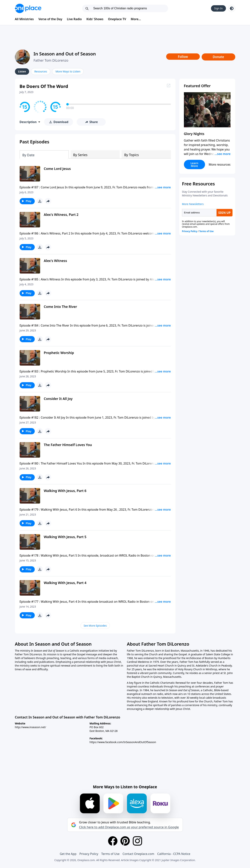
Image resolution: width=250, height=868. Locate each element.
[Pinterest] (125, 841)
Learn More (194, 164)
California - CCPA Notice (174, 854)
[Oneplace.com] (28, 8)
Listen (22, 71)
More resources (220, 164)
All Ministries (24, 19)
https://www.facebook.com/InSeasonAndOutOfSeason (123, 742)
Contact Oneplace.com (138, 854)
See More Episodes (95, 626)
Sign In (218, 8)
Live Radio (74, 19)
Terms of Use (110, 854)
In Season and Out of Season (65, 54)
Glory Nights (194, 134)
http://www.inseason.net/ (31, 727)
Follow (183, 57)
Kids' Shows (95, 19)
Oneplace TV (117, 19)
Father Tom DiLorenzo (51, 60)
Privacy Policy (89, 854)
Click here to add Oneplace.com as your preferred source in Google (129, 827)
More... (136, 19)
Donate (218, 57)
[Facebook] (113, 841)
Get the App (68, 854)
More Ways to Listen (68, 71)
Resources (41, 71)
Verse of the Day (50, 19)
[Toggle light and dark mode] (232, 8)
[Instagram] (137, 841)
